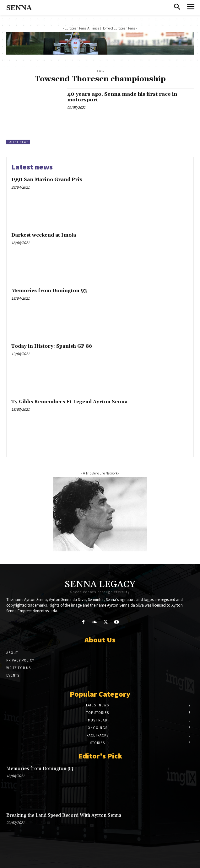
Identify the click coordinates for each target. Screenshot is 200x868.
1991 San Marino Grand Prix (47, 180)
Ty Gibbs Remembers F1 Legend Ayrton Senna (69, 402)
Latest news (18, 142)
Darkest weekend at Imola (44, 235)
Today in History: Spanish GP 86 (52, 346)
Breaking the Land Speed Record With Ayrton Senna (64, 815)
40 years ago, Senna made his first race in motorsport (122, 97)
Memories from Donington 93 (49, 291)
